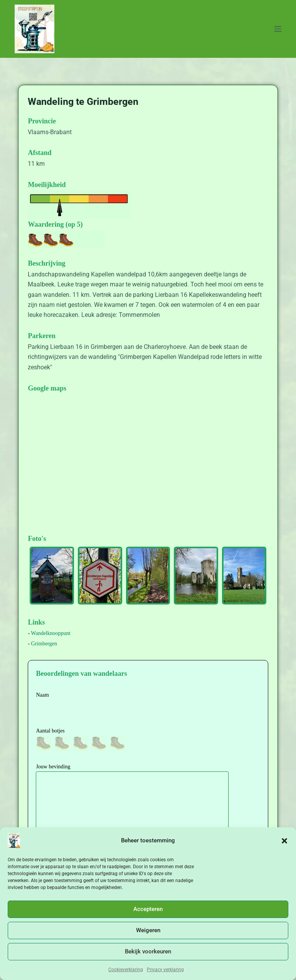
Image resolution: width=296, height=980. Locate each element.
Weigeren (148, 930)
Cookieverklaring (126, 970)
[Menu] (278, 29)
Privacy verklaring (165, 970)
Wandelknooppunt (50, 633)
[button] (284, 841)
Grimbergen (44, 644)
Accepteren (148, 909)
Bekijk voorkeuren (148, 951)
